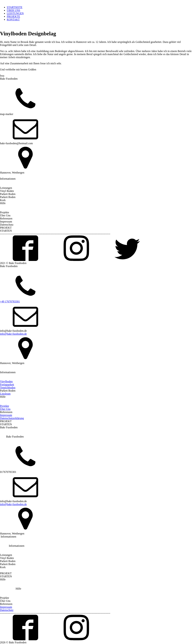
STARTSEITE (15, 7)
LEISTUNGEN (15, 13)
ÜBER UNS (13, 10)
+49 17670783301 (10, 302)
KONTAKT (13, 19)
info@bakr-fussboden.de (13, 334)
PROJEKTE (13, 16)
